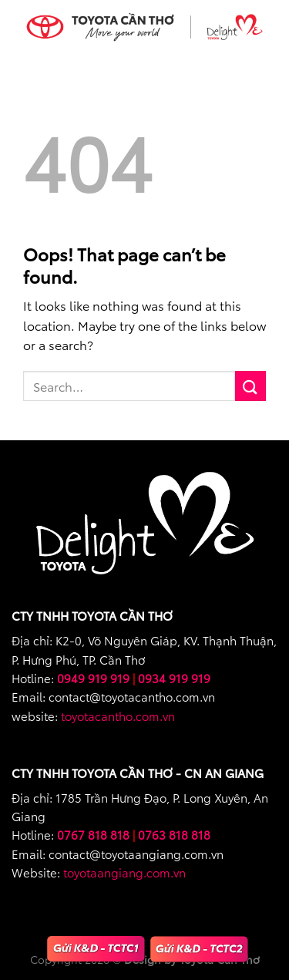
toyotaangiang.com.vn (124, 872)
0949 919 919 (93, 678)
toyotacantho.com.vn (118, 716)
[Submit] (250, 386)
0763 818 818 (174, 834)
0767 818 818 (93, 834)
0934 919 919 (174, 678)
